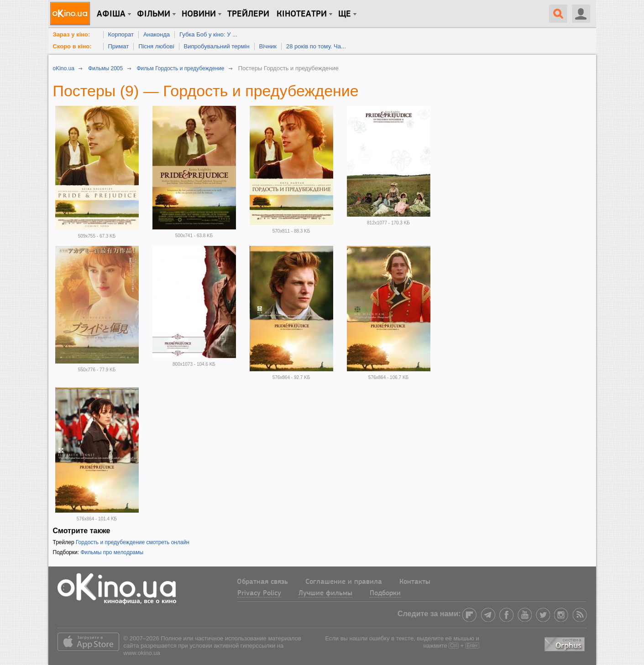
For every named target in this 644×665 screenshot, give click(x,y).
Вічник (268, 46)
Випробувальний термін (217, 46)
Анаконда (157, 34)
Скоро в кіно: (72, 46)
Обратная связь (262, 582)
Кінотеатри (302, 14)
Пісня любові (156, 46)
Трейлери (248, 14)
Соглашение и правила (344, 582)
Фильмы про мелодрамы (112, 552)
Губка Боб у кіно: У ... (208, 34)
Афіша (111, 14)
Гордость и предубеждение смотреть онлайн (133, 542)
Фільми (154, 14)
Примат (119, 46)
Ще (345, 14)
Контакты (415, 582)
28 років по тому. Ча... (316, 46)
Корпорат (121, 34)
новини (199, 14)
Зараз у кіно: (72, 34)
